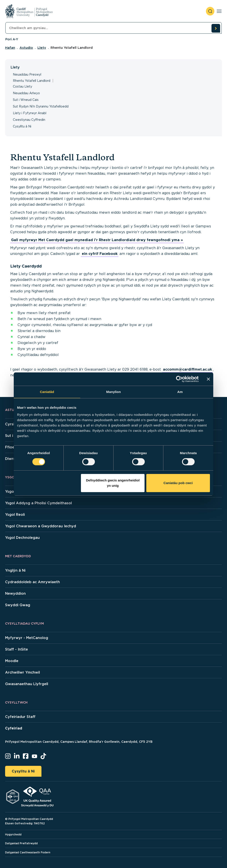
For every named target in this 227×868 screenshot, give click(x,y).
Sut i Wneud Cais (26, 100)
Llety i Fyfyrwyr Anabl (30, 113)
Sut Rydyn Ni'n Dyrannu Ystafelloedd (41, 106)
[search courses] (216, 28)
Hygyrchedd (13, 834)
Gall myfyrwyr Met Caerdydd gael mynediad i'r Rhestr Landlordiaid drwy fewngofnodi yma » (97, 240)
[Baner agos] (208, 379)
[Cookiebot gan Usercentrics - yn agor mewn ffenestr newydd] (179, 379)
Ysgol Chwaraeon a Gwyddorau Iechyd (41, 526)
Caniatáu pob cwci (178, 483)
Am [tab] (180, 392)
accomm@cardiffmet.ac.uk (187, 369)
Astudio (26, 48)
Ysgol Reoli (15, 515)
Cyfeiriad (14, 728)
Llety (42, 48)
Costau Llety (23, 86)
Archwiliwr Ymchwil (23, 672)
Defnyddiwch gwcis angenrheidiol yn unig (113, 483)
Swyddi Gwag (18, 605)
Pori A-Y (12, 39)
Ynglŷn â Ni (15, 570)
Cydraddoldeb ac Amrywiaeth (32, 582)
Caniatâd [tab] (47, 392)
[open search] (210, 11)
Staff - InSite (17, 649)
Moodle (12, 661)
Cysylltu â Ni (22, 126)
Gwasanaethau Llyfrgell (27, 684)
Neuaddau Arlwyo (26, 93)
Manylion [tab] (113, 392)
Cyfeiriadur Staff (20, 717)
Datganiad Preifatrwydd (21, 843)
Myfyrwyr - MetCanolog (27, 638)
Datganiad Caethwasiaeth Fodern (28, 852)
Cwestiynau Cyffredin (29, 120)
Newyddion (15, 593)
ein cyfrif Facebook (100, 254)
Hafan (10, 48)
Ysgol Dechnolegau (22, 538)
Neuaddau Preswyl (27, 74)
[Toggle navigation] (219, 11)
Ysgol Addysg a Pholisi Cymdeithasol (38, 503)
